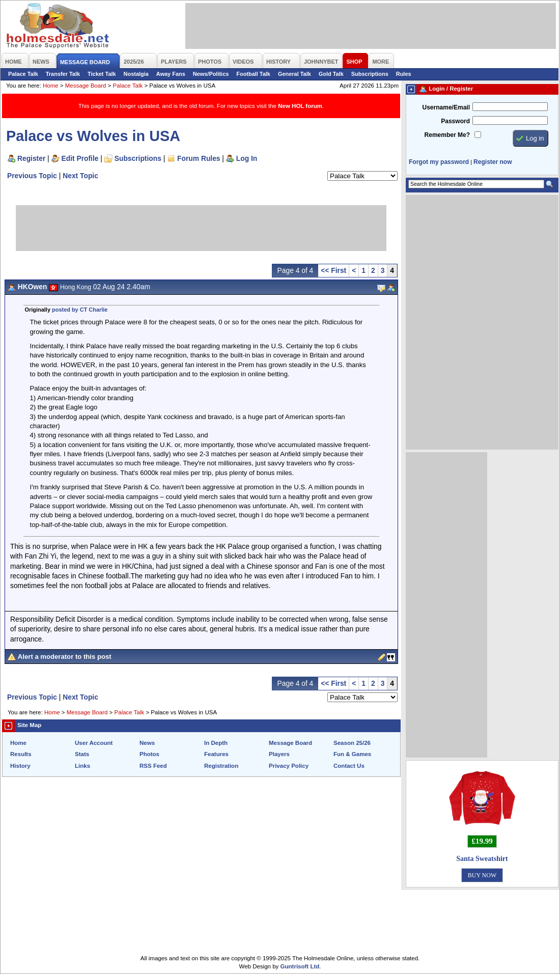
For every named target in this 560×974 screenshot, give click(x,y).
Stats (82, 754)
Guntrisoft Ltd (300, 966)
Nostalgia (136, 74)
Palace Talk (23, 74)
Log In (247, 158)
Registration (221, 766)
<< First (333, 270)
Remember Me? (447, 135)
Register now (493, 162)
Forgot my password (439, 162)
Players (279, 754)
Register (31, 158)
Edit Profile (80, 158)
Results (21, 754)
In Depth (216, 743)
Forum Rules (199, 158)
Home (51, 86)
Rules (404, 74)
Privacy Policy (289, 766)
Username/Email (446, 107)
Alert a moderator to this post (65, 657)
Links (82, 766)
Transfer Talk (63, 74)
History (20, 766)
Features (216, 754)
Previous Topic (32, 176)
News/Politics (211, 74)
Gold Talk (331, 74)
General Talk (295, 74)
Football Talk (253, 74)
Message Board (86, 86)
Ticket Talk (102, 74)
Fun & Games (352, 754)
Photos (149, 754)
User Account (94, 743)
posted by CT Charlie (80, 310)
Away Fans (171, 74)
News (147, 743)
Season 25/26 (352, 743)
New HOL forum (300, 106)
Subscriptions (370, 74)
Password (455, 121)
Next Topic (80, 176)
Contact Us (349, 766)
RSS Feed (153, 766)
